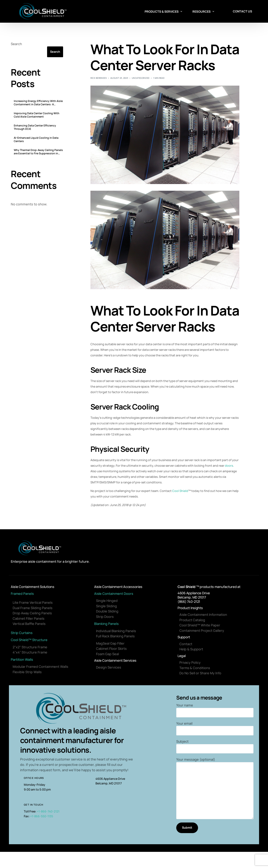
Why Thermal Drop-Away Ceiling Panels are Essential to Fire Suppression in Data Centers (38, 152)
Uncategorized (141, 78)
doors (229, 466)
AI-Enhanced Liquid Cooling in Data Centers (36, 140)
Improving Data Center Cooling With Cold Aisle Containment (37, 115)
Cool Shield (180, 491)
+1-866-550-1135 (42, 817)
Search (16, 44)
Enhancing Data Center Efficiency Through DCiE (35, 127)
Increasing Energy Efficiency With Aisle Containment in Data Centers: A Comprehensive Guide (38, 103)
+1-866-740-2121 (48, 812)
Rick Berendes (99, 78)
